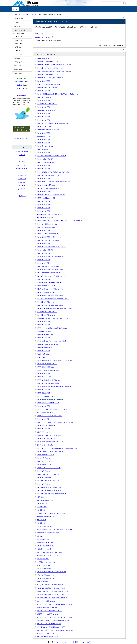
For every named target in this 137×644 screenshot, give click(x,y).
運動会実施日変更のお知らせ (45, 517)
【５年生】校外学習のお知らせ (46, 315)
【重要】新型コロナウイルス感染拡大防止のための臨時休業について (57, 448)
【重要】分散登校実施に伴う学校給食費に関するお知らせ (54, 387)
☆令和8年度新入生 (20, 19)
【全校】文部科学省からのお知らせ (47, 286)
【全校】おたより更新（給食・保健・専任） (50, 270)
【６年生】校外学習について (45, 302)
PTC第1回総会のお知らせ (44, 526)
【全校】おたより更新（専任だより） (48, 175)
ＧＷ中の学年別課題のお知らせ (46, 601)
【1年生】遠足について (44, 354)
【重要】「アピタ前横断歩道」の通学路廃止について (53, 328)
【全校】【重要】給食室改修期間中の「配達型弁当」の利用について (57, 94)
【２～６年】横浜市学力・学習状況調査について (51, 276)
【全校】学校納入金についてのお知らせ (49, 266)
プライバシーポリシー (64, 642)
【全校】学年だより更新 (44, 377)
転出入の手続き (19, 66)
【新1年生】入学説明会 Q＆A (46, 292)
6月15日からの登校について (45, 546)
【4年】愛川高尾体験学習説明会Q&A (48, 130)
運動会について (41, 520)
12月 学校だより (42, 507)
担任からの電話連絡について (45, 575)
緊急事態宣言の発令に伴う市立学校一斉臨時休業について (54, 621)
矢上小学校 (22, 186)
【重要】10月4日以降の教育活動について (49, 380)
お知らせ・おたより (30, 14)
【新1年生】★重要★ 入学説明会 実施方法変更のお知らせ (54, 309)
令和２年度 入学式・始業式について (48, 637)
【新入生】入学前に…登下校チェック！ (49, 481)
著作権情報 (76, 642)
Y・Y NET (22, 155)
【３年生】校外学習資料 (44, 331)
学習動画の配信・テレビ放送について (48, 608)
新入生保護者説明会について (45, 500)
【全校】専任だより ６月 (45, 465)
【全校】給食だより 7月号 (45, 461)
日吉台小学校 (22, 175)
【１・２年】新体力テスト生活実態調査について (51, 156)
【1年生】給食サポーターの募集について (49, 474)
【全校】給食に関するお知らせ (46, 426)
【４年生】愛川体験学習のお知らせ (47, 344)
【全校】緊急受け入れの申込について (48, 403)
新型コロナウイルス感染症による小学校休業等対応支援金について (57, 604)
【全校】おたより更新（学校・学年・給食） (50, 296)
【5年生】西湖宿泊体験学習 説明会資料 (49, 84)
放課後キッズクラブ (22, 169)
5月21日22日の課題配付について (47, 578)
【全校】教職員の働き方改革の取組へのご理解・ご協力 (53, 172)
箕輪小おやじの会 (22, 165)
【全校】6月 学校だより (44, 471)
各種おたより (18, 37)
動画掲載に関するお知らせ (44, 37)
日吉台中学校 (22, 189)
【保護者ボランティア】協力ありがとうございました (53, 513)
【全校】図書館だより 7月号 (45, 455)
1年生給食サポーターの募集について (48, 543)
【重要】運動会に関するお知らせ (47, 364)
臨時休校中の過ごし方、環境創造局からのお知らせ (52, 598)
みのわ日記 (18, 51)
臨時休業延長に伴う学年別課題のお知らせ (49, 611)
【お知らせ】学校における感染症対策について (51, 195)
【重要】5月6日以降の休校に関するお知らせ (50, 595)
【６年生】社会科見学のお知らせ (47, 88)
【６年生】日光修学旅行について (47, 348)
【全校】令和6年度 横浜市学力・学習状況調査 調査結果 (54, 71)
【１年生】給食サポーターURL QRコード (50, 283)
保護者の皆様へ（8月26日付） (46, 445)
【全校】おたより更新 (43, 81)
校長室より (18, 47)
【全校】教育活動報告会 (44, 97)
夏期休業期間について (43, 539)
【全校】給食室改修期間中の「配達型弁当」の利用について (55, 123)
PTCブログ (22, 162)
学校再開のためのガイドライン (46, 562)
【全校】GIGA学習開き (44, 263)
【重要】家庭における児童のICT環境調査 (49, 435)
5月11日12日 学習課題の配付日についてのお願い (51, 588)
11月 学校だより (42, 510)
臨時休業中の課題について (45, 582)
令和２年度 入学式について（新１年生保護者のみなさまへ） (55, 630)
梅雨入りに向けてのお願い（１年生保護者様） (51, 552)
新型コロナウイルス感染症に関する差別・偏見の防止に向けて (55, 530)
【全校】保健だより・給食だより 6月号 (49, 468)
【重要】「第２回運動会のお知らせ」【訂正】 (51, 370)
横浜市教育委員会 (22, 151)
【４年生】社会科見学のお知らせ (47, 104)
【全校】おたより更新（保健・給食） (48, 240)
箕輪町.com (22, 196)
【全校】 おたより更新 (44, 127)
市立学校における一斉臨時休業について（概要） (51, 627)
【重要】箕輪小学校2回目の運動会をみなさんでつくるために (55, 361)
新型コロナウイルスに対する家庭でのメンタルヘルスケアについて (57, 617)
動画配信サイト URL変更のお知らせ (48, 614)
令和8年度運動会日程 (43, 58)
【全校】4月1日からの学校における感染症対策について (53, 182)
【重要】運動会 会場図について (46, 367)
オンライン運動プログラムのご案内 (47, 556)
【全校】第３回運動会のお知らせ (47, 227)
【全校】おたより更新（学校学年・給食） (49, 237)
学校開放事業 (18, 70)
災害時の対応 (18, 62)
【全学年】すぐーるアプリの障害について (49, 68)
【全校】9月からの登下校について (47, 439)
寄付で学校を (18, 139)
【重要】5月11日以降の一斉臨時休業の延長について (52, 591)
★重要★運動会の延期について (46, 218)
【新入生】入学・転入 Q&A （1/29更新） (49, 491)
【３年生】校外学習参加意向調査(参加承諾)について (52, 318)
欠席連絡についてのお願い (45, 549)
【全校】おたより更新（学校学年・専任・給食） (51, 247)
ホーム (15, 9)
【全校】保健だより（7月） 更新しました (50, 452)
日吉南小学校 (22, 182)
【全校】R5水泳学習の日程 (45, 159)
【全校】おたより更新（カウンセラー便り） (50, 256)
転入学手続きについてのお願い (46, 634)
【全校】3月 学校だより (44, 484)
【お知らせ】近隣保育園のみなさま (47, 62)
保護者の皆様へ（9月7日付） (45, 413)
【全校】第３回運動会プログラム (47, 224)
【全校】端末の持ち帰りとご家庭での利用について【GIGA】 (55, 422)
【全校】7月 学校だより (44, 458)
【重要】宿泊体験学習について (46, 396)
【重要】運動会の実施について (46, 393)
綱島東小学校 (22, 179)
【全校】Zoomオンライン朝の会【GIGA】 (49, 416)
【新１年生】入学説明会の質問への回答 (49, 188)
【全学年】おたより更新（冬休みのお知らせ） (51, 78)
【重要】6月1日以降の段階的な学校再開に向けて (51, 572)
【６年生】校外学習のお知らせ (46, 110)
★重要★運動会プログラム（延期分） (48, 214)
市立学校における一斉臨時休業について (49, 624)
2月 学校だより (41, 497)
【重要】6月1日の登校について (46, 569)
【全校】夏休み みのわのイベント (47, 146)
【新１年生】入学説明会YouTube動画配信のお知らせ (53, 299)
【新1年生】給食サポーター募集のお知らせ (50, 289)
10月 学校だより (42, 523)
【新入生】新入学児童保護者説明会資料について (51, 494)
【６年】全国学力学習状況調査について (49, 273)
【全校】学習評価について (45, 149)
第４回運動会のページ (43, 136)
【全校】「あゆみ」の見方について (47, 234)
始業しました (41, 536)
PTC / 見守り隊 (19, 54)
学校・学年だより (19, 34)
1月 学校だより (42, 504)
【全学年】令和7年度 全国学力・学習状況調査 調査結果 (54, 65)
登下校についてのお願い (44, 565)
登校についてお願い (43, 559)
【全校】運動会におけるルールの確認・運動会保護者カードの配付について (59, 221)
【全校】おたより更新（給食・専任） (48, 383)
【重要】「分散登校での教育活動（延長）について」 (53, 409)
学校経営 (17, 26)
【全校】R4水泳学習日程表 (45, 250)
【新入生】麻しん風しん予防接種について (49, 487)
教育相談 (17, 58)
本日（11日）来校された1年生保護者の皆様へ (50, 585)
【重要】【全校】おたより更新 (46, 198)
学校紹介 (17, 22)
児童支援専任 (18, 40)
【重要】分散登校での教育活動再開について (50, 442)
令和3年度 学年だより (43, 432)
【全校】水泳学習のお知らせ (45, 162)
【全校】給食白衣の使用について (47, 185)
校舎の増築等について (21, 73)
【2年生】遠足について (44, 357)
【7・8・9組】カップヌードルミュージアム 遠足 (51, 341)
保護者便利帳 (18, 43)
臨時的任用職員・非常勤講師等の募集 (48, 533)
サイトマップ (85, 642)
